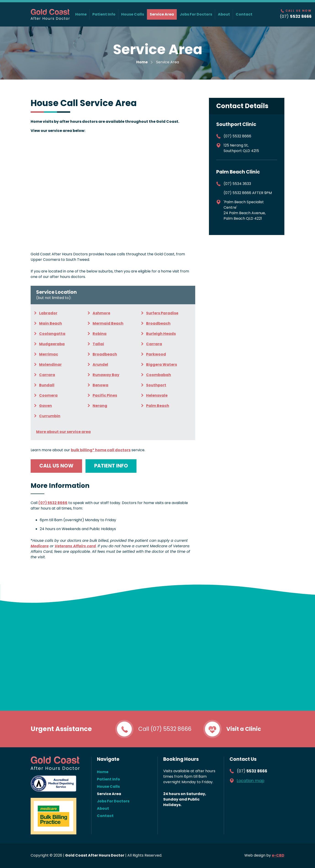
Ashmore (101, 313)
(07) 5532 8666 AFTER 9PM (248, 193)
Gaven (45, 406)
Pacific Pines (105, 395)
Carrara (154, 344)
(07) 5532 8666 (53, 503)
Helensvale (157, 395)
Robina (100, 334)
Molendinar (50, 365)
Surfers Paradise (162, 313)
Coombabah (159, 375)
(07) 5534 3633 (237, 184)
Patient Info (104, 14)
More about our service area (63, 432)
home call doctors (101, 450)
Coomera (48, 395)
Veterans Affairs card (75, 546)
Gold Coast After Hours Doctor (50, 15)
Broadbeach (158, 323)
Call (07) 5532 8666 (165, 729)
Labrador (48, 313)
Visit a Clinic (244, 729)
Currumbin (50, 416)
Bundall (47, 385)
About (224, 14)
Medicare (40, 546)
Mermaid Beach (108, 323)
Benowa (100, 385)
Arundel (100, 365)
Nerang (100, 406)
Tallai (98, 344)
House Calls (133, 14)
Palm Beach (158, 406)
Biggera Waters (162, 365)
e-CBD (278, 855)
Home (81, 14)
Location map (251, 781)
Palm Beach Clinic (238, 172)
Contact (244, 14)
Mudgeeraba (52, 344)
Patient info (111, 466)
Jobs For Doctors (196, 14)
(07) (252, 771)
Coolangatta (52, 334)
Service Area (162, 14)
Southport (156, 385)
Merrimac (49, 354)
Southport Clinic (236, 124)
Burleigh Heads (161, 334)
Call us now (56, 466)
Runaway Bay (106, 375)
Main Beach (51, 323)
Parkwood (156, 354)
